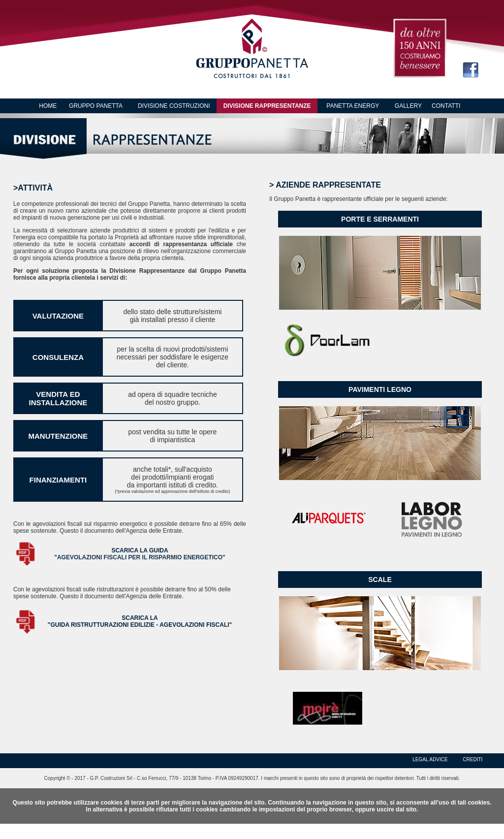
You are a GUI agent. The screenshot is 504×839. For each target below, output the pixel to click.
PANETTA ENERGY (353, 106)
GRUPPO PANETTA (96, 106)
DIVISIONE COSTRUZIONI (174, 106)
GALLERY (408, 106)
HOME (48, 106)
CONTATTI (446, 106)
